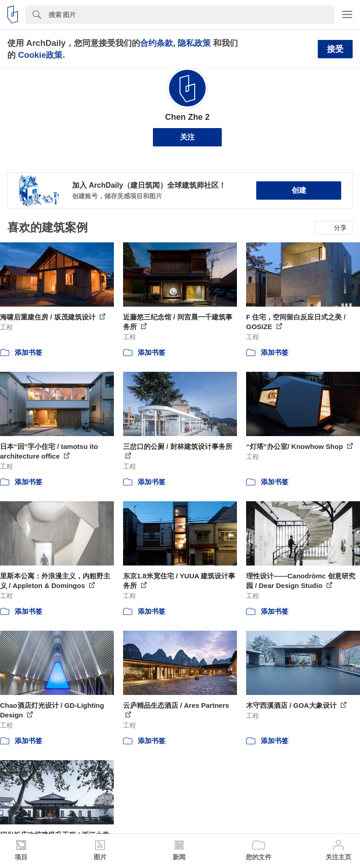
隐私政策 (194, 43)
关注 (187, 137)
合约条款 (157, 43)
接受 (335, 49)
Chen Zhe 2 (187, 117)
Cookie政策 (40, 55)
